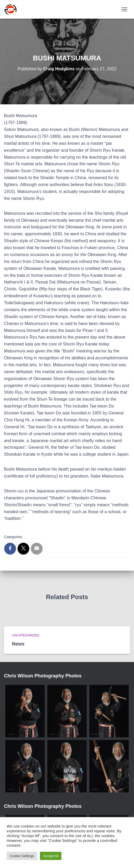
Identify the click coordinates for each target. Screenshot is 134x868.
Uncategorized (26, 635)
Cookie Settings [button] (22, 856)
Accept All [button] (51, 856)
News (18, 644)
